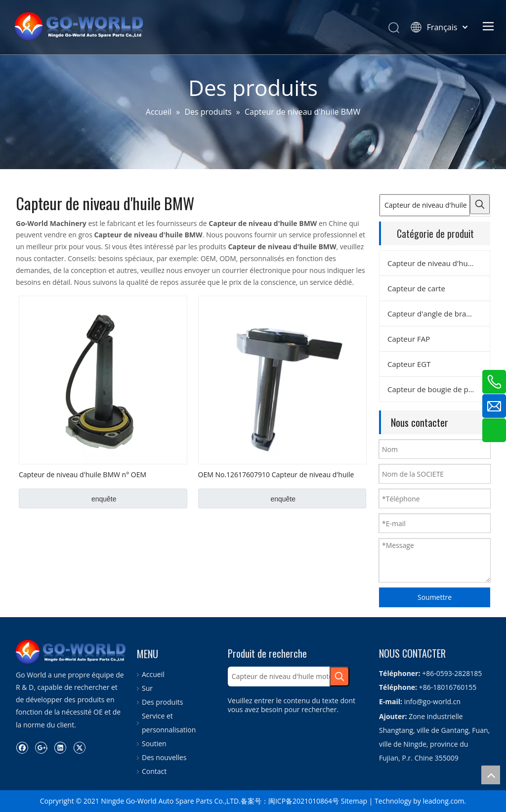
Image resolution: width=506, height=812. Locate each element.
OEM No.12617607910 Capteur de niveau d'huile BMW (276, 474)
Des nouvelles (164, 757)
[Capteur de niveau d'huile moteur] (425, 205)
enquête (104, 499)
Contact (154, 771)
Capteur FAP (409, 339)
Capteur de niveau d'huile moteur (439, 263)
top (491, 775)
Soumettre (435, 597)
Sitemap (354, 801)
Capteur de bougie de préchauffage (439, 389)
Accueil (153, 674)
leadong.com (443, 801)
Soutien (154, 744)
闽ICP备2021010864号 (304, 801)
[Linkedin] (60, 747)
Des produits (162, 702)
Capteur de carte (416, 288)
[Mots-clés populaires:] (480, 204)
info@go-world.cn (432, 701)
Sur (147, 688)
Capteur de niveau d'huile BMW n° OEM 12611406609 (83, 474)
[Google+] (41, 747)
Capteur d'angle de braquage (438, 314)
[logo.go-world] (71, 652)
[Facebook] (22, 747)
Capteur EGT (409, 364)
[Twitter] (79, 747)
